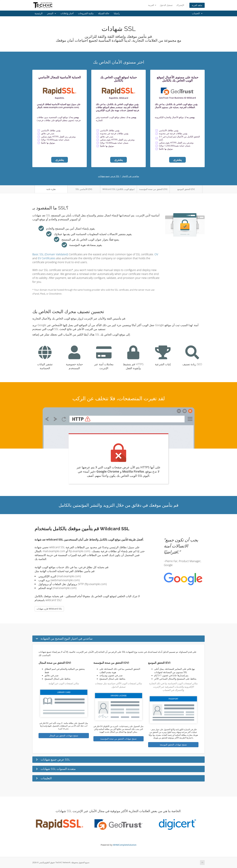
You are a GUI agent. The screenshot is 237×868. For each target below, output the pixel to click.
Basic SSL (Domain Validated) (50, 254)
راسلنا (117, 13)
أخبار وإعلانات (67, 13)
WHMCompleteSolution (125, 845)
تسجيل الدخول (166, 5)
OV (156, 254)
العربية (152, 5)
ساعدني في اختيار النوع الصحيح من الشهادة (67, 639)
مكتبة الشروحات (86, 13)
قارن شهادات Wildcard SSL (49, 609)
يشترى (60, 160)
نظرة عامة (51, 189)
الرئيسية (39, 13)
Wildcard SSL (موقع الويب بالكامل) (118, 189)
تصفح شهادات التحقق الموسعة (173, 745)
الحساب (197, 13)
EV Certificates (47, 258)
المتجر (51, 13)
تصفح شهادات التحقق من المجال (64, 736)
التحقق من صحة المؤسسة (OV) (153, 189)
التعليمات (46, 778)
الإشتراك (180, 5)
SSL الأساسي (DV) (84, 189)
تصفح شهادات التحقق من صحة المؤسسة (118, 739)
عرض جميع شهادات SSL (109, 176)
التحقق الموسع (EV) (186, 189)
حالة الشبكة (104, 13)
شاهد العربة (197, 5)
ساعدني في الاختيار (130, 176)
